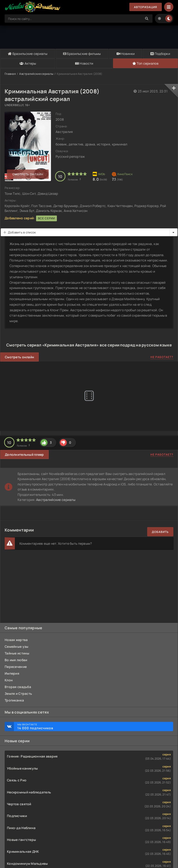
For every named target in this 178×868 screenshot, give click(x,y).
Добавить (160, 532)
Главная (10, 74)
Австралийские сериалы (36, 74)
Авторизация (146, 7)
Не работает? (162, 357)
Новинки (126, 54)
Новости (84, 63)
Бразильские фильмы (82, 54)
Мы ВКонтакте (93, 726)
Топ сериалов (145, 63)
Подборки (160, 54)
